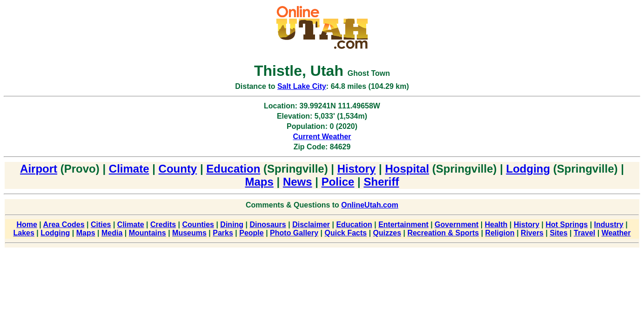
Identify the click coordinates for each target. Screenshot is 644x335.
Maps (259, 182)
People (251, 233)
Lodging (528, 169)
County (178, 169)
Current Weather (322, 137)
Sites (558, 233)
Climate (129, 169)
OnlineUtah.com (370, 205)
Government (456, 224)
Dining (232, 224)
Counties (198, 224)
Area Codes (64, 224)
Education (233, 169)
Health (496, 224)
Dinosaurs (268, 224)
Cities (101, 224)
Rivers (532, 233)
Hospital (407, 169)
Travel (584, 233)
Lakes (24, 233)
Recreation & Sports (443, 233)
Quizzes (387, 233)
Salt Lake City (302, 86)
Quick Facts (345, 233)
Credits (163, 224)
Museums (189, 233)
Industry (609, 224)
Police (338, 182)
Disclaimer (311, 224)
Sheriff (381, 182)
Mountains (148, 233)
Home (27, 224)
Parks (223, 233)
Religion (500, 233)
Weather (616, 233)
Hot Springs (567, 224)
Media (112, 233)
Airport (39, 169)
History (357, 169)
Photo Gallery (294, 233)
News (298, 182)
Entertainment (403, 224)
